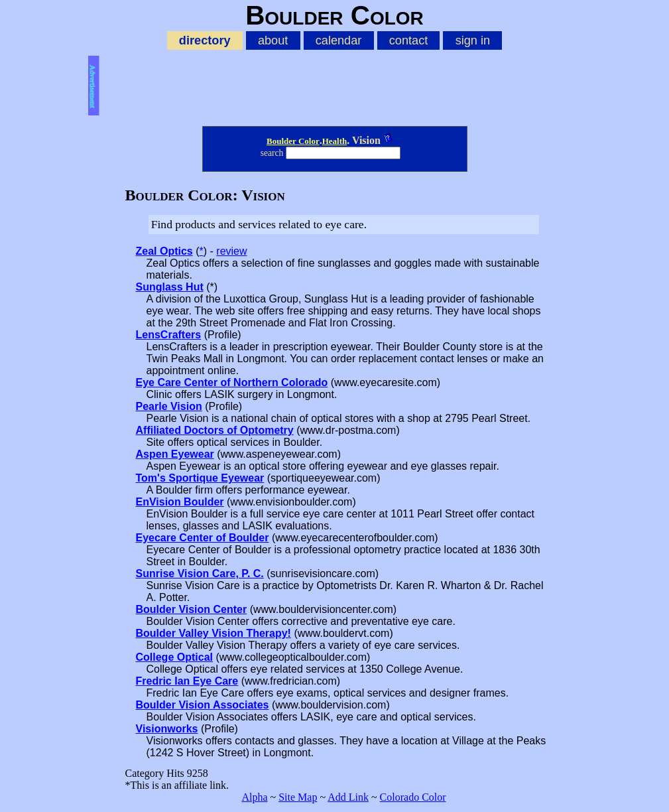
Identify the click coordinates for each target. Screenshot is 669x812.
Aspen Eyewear (175, 454)
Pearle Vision (169, 406)
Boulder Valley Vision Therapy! (213, 633)
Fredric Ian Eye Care (187, 681)
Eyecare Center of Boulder (203, 538)
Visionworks (167, 729)
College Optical (174, 657)
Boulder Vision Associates (203, 705)
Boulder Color (293, 141)
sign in (473, 40)
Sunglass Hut (170, 287)
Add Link (348, 797)
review (231, 251)
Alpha (254, 797)
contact (409, 40)
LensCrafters (169, 335)
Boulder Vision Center (192, 609)
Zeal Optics (164, 251)
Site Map (298, 797)
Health (335, 141)
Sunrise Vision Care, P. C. (200, 574)
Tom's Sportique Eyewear (200, 478)
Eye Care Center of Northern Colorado (232, 382)
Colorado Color (413, 797)
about (273, 40)
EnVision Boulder (180, 502)
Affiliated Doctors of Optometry (215, 430)
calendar (339, 40)
